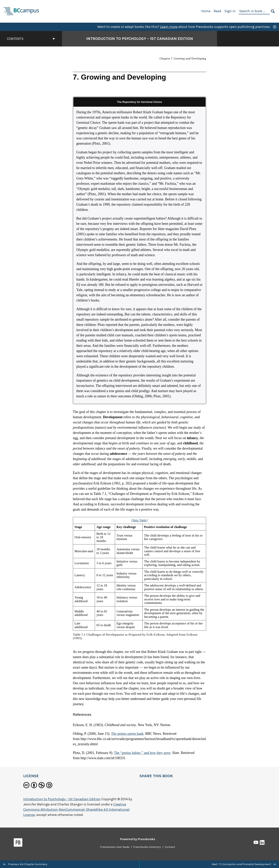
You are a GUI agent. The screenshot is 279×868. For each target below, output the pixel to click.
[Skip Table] (140, 520)
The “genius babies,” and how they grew (142, 753)
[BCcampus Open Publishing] (21, 11)
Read (217, 11)
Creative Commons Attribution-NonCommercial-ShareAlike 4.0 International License (76, 810)
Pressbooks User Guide (115, 847)
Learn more (169, 27)
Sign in (230, 11)
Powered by (138, 839)
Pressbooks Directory (147, 847)
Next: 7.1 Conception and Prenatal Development (244, 864)
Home (206, 11)
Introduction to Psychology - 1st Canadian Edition (62, 799)
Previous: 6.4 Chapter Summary (25, 864)
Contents (31, 39)
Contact (170, 847)
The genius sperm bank (127, 734)
